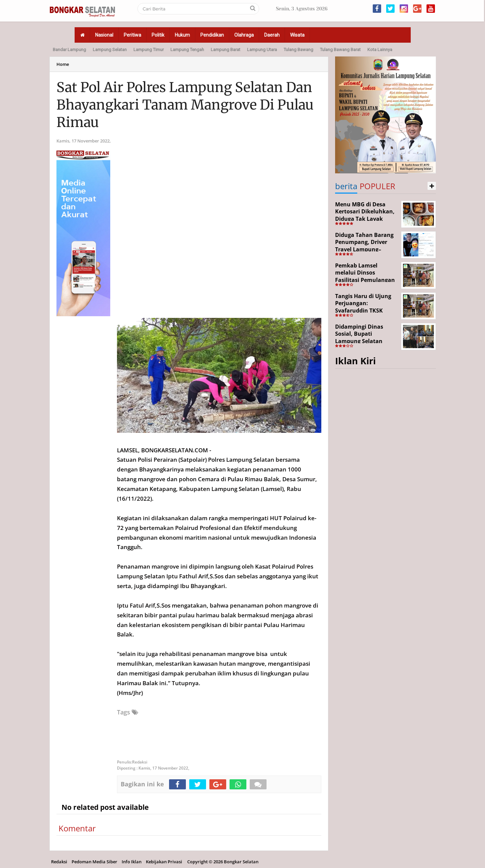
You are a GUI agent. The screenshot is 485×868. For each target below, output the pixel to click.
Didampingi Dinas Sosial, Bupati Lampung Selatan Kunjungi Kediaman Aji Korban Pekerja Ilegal (366, 341)
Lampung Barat (226, 50)
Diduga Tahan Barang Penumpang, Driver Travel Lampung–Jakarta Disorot (364, 246)
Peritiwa (132, 35)
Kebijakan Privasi (164, 862)
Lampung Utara (262, 50)
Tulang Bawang (298, 50)
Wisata (297, 35)
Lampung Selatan (110, 50)
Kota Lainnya (380, 50)
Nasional (104, 35)
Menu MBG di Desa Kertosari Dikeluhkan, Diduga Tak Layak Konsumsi (365, 215)
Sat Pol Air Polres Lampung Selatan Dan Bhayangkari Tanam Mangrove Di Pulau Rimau (185, 105)
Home (63, 64)
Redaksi (59, 862)
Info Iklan (132, 862)
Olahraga (244, 35)
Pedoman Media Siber (94, 862)
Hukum (182, 35)
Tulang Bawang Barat (340, 50)
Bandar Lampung (69, 50)
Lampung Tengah (187, 50)
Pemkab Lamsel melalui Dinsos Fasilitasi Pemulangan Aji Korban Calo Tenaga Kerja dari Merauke (366, 280)
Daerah (272, 35)
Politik (158, 35)
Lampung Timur (149, 50)
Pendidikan (212, 35)
